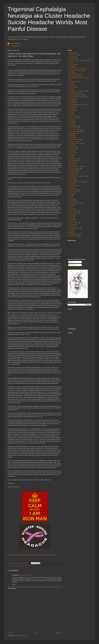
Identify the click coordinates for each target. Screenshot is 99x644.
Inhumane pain (73, 147)
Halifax (71, 124)
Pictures (71, 184)
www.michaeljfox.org (74, 234)
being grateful (72, 59)
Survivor (71, 219)
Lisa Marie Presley (74, 159)
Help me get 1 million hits (75, 132)
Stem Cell (71, 209)
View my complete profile (14, 46)
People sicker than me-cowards (77, 182)
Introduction (72, 149)
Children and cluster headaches (77, 68)
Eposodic (71, 108)
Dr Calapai (72, 99)
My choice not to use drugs (76, 166)
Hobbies (71, 135)
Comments (72, 265)
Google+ (71, 120)
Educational (72, 103)
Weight (71, 232)
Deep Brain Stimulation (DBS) (77, 95)
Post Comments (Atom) (21, 636)
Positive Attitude (73, 186)
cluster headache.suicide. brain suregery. (21, 565)
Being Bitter (72, 57)
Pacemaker (72, 178)
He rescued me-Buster (75, 130)
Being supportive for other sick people (79, 61)
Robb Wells (72, 199)
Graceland (72, 122)
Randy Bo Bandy (73, 190)
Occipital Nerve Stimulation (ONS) (78, 176)
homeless (71, 137)
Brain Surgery (72, 65)
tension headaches (74, 223)
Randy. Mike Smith (74, 192)
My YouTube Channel (74, 168)
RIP (70, 197)
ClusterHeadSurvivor (15, 44)
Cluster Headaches (74, 81)
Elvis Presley (72, 106)
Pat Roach (72, 180)
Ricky (70, 195)
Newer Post (11, 633)
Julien (70, 157)
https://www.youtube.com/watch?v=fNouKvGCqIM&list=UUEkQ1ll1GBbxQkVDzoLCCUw (32, 555)
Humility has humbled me (75, 143)
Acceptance (72, 53)
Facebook (72, 110)
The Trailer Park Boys (74, 228)
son (70, 207)
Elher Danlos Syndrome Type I (77, 105)
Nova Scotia (72, 174)
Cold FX (71, 83)
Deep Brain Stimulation (75, 93)
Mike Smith (72, 165)
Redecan (71, 194)
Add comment (12, 588)
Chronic (71, 72)
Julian (70, 155)
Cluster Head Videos (74, 74)
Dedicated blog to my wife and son (78, 91)
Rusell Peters (72, 201)
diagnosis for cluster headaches (77, 97)
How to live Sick (73, 141)
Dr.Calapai (72, 101)
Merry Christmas (73, 161)
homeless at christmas (75, 139)
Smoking (71, 205)
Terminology (72, 224)
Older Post (59, 633)
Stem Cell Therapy (74, 211)
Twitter (71, 230)
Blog (70, 63)
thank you (71, 226)
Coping (71, 85)
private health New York (39, 579)
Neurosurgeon (73, 172)
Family (71, 114)
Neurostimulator (73, 170)
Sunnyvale (72, 215)
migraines (71, 163)
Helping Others (73, 134)
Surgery (71, 217)
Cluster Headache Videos (75, 76)
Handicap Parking (74, 126)
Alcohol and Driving (74, 55)
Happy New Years (74, 128)
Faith (70, 112)
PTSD (71, 188)
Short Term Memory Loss (75, 203)
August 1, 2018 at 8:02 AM (26, 575)
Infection (71, 145)
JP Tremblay (72, 153)
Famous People (73, 116)
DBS (70, 89)
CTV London (72, 87)
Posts (71, 262)
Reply (14, 585)
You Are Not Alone (74, 236)
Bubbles (71, 66)
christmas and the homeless (76, 70)
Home (35, 633)
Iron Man (71, 151)
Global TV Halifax (73, 118)
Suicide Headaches (74, 213)
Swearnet (71, 221)
